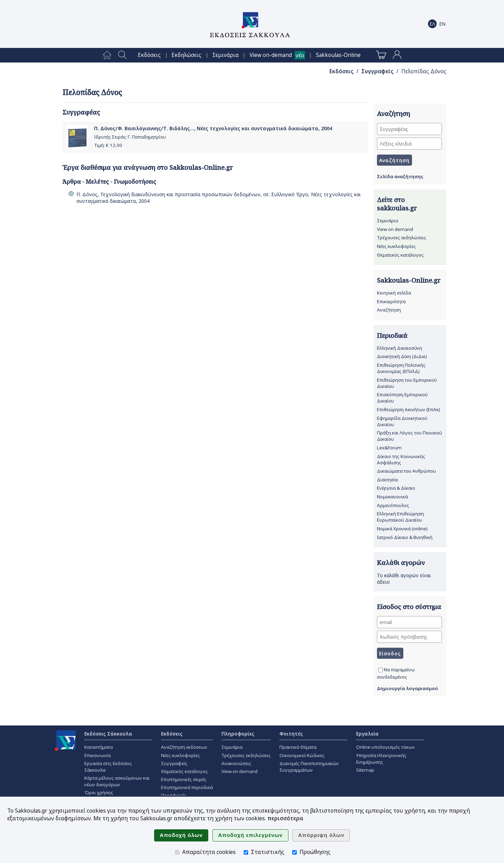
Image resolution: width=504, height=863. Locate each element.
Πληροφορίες (238, 734)
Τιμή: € (108, 145)
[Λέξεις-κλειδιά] (409, 144)
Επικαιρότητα (391, 301)
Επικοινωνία (98, 755)
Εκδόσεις (149, 55)
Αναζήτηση (389, 310)
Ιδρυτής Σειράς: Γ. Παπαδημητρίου (130, 137)
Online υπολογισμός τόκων (385, 747)
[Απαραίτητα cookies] (177, 852)
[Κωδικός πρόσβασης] (409, 637)
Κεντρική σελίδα (394, 293)
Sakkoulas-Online (338, 55)
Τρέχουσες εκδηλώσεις (402, 238)
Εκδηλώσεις (186, 55)
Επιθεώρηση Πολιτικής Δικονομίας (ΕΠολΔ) (401, 368)
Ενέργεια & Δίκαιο (396, 488)
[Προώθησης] (295, 852)
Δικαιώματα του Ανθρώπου (406, 471)
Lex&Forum (389, 448)
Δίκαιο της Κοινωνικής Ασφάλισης (401, 459)
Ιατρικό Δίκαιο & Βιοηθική (405, 537)
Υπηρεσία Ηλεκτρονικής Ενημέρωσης (381, 759)
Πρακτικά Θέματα (298, 747)
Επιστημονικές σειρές (184, 779)
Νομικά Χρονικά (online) (402, 529)
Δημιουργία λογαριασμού (408, 688)
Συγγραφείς (377, 71)
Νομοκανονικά (392, 497)
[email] (409, 622)
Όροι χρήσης (99, 793)
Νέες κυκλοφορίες (396, 246)
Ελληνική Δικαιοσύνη (400, 348)
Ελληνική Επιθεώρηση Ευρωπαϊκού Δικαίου (400, 517)
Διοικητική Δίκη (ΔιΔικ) (402, 356)
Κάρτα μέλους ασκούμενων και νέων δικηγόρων (117, 781)
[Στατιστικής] (246, 852)
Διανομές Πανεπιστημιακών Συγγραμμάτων (309, 767)
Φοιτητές (291, 734)
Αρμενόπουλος (393, 505)
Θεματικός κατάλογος (400, 255)
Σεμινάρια (226, 55)
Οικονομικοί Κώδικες (302, 755)
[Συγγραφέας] (409, 129)
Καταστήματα (99, 747)
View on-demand (271, 55)
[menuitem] (107, 55)
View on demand (395, 229)
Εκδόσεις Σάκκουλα (108, 734)
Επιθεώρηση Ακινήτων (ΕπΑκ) (409, 409)
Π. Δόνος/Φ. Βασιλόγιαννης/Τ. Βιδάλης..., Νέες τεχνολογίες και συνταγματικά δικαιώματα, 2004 (213, 128)
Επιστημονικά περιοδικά (187, 787)
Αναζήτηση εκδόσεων (184, 747)
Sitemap (365, 770)
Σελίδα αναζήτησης (400, 176)
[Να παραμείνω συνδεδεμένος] (381, 670)
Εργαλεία (367, 734)
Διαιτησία (387, 480)
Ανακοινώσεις (236, 763)
